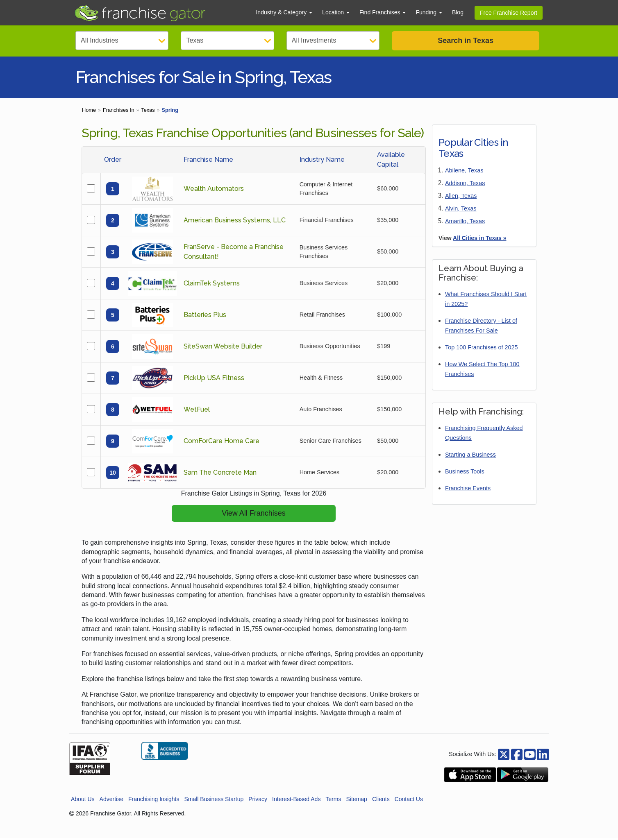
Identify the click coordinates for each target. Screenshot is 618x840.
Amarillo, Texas (465, 223)
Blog (458, 12)
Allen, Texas (461, 197)
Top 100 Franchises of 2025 (482, 349)
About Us (83, 800)
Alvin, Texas (461, 210)
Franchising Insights (154, 800)
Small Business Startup (214, 800)
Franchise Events (468, 490)
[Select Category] (122, 41)
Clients (381, 800)
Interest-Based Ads (296, 800)
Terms (333, 800)
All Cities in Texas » (479, 240)
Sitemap (357, 800)
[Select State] (227, 41)
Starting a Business (470, 456)
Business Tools (465, 473)
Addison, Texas (465, 185)
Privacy (258, 800)
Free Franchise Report (509, 13)
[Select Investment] (333, 41)
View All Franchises (254, 515)
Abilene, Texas (464, 172)
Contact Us (409, 800)
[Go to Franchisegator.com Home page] (160, 13)
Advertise (111, 800)
